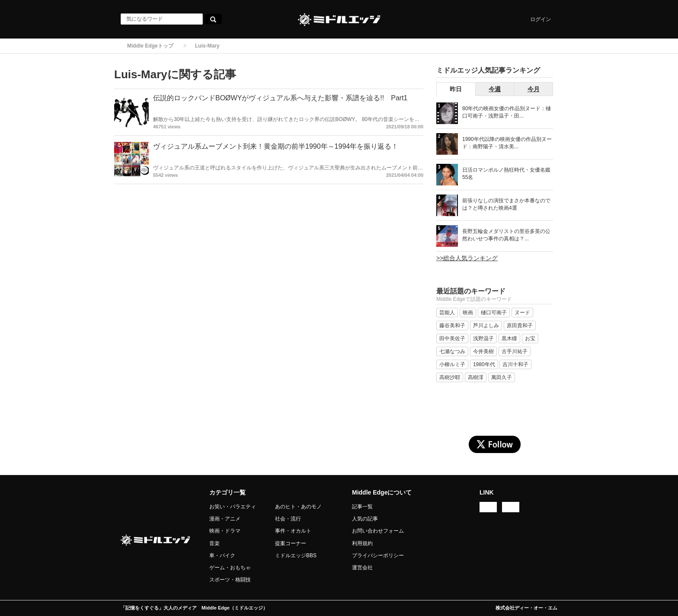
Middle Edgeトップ (150, 46)
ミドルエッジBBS (296, 555)
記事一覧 (362, 507)
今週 (495, 89)
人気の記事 (365, 519)
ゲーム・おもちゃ (230, 568)
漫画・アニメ (225, 519)
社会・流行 (288, 519)
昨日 (456, 89)
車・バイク (222, 555)
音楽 (214, 543)
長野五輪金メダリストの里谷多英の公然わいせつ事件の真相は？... (506, 235)
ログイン (540, 19)
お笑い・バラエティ (233, 507)
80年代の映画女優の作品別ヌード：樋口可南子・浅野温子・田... (507, 112)
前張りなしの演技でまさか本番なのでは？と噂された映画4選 (506, 204)
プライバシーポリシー (378, 555)
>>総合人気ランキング (467, 258)
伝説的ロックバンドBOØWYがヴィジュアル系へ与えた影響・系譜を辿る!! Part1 (280, 98)
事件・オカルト (293, 531)
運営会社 (362, 568)
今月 (534, 89)
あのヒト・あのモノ (298, 507)
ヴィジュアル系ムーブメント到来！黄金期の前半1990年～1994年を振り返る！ (276, 146)
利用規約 (362, 543)
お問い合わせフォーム (378, 531)
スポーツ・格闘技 (230, 580)
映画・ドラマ (225, 531)
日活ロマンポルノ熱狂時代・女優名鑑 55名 (506, 174)
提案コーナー (291, 543)
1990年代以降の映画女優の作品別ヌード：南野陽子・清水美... (507, 143)
